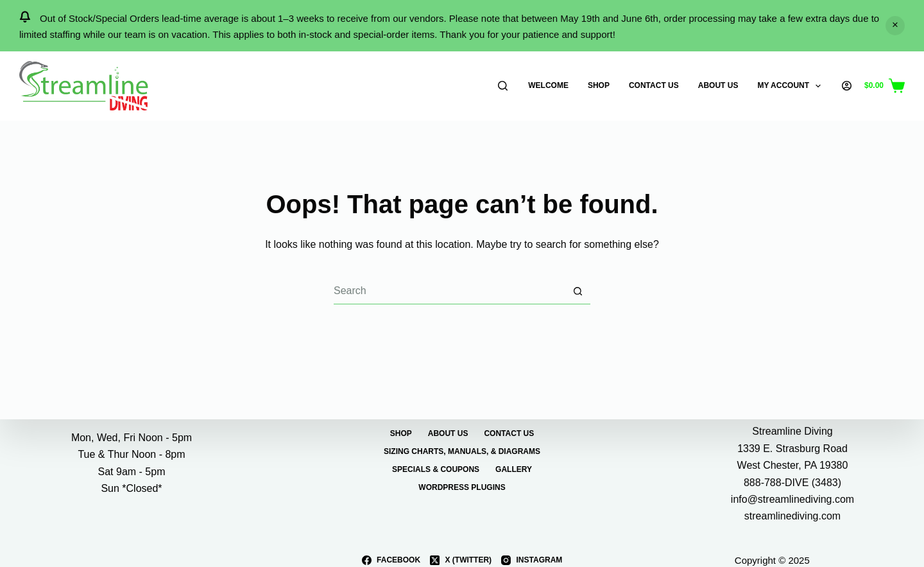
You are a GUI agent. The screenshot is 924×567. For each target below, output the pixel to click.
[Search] (503, 86)
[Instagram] (532, 561)
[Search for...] (449, 292)
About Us (718, 85)
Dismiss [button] (895, 26)
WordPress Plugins (462, 488)
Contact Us (654, 85)
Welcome (548, 85)
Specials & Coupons (436, 470)
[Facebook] (391, 561)
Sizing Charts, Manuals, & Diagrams (462, 451)
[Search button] (577, 292)
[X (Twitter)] (461, 561)
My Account (791, 86)
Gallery (514, 470)
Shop (599, 85)
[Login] (847, 86)
